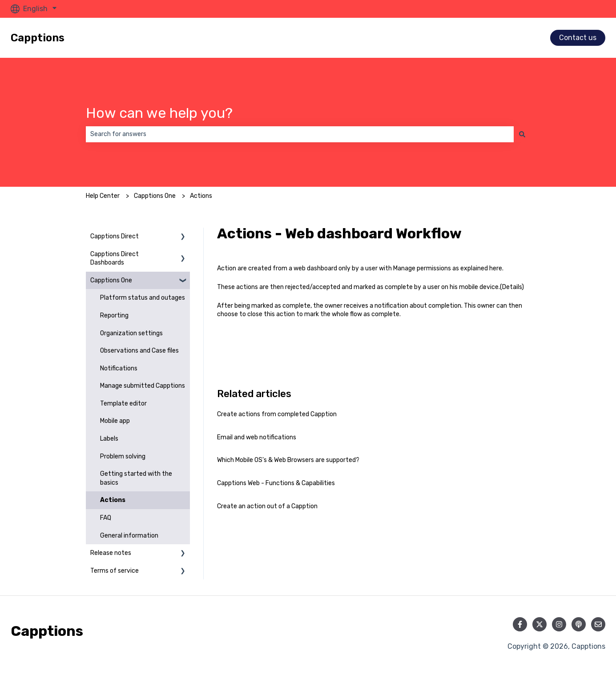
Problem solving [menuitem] (123, 456)
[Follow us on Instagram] (559, 624)
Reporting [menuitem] (114, 315)
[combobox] (300, 134)
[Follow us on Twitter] (540, 624)
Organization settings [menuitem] (131, 333)
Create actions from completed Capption (277, 414)
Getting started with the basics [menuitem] (136, 478)
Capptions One (155, 196)
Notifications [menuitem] (119, 368)
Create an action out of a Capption (267, 506)
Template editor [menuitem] (123, 404)
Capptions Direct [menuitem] (115, 236)
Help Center (103, 196)
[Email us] (598, 624)
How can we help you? (159, 113)
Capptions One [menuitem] (111, 280)
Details (512, 287)
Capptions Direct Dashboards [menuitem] (115, 259)
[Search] (522, 134)
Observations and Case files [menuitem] (139, 351)
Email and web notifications (257, 437)
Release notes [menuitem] (111, 553)
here (496, 268)
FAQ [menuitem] (106, 518)
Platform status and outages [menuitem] (143, 298)
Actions (201, 196)
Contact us (578, 38)
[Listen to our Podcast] (579, 624)
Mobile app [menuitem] (115, 421)
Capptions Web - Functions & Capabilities (276, 483)
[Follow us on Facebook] (520, 624)
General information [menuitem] (129, 536)
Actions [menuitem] (113, 500)
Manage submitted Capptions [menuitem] (143, 386)
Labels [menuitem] (109, 439)
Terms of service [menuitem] (115, 571)
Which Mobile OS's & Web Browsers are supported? (288, 460)
